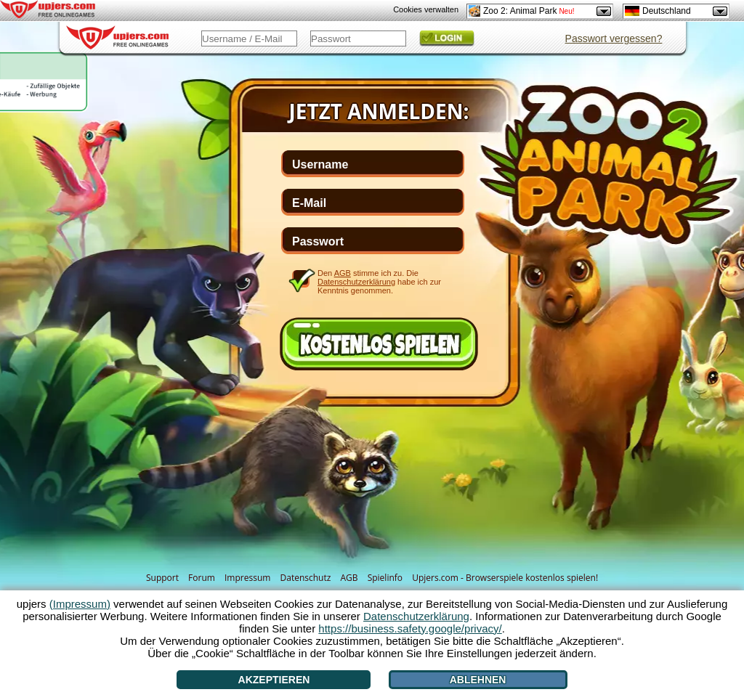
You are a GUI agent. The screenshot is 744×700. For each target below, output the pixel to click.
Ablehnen (478, 680)
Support (162, 578)
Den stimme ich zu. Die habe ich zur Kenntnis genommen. (379, 281)
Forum (202, 578)
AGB (349, 578)
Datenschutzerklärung (356, 282)
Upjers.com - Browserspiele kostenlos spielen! (505, 578)
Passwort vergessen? (614, 38)
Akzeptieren (274, 680)
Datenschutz (306, 578)
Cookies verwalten (426, 9)
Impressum (247, 578)
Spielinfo (385, 578)
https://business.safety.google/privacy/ (410, 628)
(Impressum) (80, 604)
